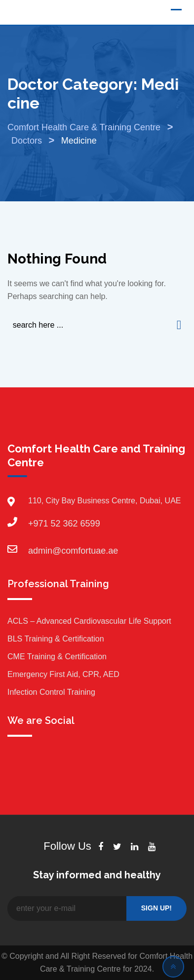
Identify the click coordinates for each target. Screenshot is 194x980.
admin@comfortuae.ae (38, 551)
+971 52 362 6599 (38, 524)
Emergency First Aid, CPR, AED (63, 674)
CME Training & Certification (57, 657)
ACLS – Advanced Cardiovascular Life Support (89, 621)
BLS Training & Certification (56, 639)
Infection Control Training (51, 692)
